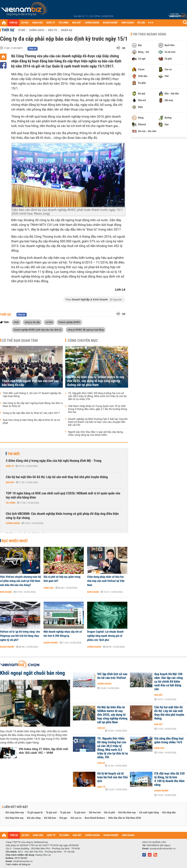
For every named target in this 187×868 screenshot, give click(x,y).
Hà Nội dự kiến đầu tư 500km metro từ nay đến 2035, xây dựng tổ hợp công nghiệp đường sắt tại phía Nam (96, 381)
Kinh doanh (6, 592)
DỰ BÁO (25, 23)
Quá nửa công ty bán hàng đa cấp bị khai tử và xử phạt (31, 422)
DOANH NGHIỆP (110, 23)
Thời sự (8, 30)
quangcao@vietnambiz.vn (163, 849)
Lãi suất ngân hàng (149, 813)
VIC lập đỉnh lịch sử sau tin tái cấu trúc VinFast (112, 676)
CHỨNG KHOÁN (92, 23)
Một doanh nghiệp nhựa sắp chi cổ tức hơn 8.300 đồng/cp (63, 634)
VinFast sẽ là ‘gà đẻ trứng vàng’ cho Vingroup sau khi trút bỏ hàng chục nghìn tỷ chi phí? (20, 636)
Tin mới (13, 454)
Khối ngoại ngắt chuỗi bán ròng (32, 673)
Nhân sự (67, 30)
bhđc (16, 322)
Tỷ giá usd (51, 813)
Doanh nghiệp (7, 647)
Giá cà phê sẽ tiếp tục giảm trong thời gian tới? (62, 579)
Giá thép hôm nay (14, 818)
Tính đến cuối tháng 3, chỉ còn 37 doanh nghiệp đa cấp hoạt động (32, 395)
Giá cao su (76, 818)
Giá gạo (63, 818)
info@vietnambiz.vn (23, 861)
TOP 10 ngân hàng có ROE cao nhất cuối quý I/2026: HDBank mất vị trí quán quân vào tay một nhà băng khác (63, 495)
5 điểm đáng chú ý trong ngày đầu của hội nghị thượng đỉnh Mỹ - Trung (54, 461)
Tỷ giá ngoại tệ (35, 813)
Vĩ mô (22, 30)
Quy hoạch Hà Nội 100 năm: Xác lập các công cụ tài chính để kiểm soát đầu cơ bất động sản (168, 682)
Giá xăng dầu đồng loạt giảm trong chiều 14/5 (169, 740)
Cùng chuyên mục (83, 340)
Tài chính (11, 503)
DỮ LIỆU (141, 23)
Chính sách (37, 30)
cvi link (49, 322)
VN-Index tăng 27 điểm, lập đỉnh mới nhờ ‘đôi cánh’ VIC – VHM (43, 751)
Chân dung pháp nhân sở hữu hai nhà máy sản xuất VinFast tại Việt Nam (106, 581)
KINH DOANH (128, 23)
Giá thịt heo (50, 818)
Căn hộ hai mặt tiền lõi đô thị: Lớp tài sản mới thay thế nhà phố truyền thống (57, 477)
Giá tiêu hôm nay (127, 813)
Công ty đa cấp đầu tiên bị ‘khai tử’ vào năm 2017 (31, 413)
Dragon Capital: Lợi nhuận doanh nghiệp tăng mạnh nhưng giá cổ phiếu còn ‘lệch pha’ (105, 636)
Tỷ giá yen (65, 813)
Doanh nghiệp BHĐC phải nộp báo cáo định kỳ (38, 330)
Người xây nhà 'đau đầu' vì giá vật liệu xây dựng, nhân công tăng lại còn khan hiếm (96, 434)
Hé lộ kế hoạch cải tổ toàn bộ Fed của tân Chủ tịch (112, 777)
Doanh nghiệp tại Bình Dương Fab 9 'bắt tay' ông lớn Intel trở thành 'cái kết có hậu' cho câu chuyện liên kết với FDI (98, 422)
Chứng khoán (13, 523)
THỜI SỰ (13, 23)
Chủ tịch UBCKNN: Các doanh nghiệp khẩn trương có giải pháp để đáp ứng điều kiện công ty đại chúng (62, 516)
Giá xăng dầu (169, 813)
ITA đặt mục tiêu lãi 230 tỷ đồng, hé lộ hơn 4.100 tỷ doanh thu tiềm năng (169, 779)
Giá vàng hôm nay (15, 813)
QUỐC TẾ (51, 23)
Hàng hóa (49, 588)
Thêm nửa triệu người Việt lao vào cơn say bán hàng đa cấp (30, 383)
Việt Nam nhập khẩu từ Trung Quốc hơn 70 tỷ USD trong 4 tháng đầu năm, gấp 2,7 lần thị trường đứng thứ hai (98, 409)
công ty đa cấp (32, 322)
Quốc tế (10, 466)
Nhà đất (10, 482)
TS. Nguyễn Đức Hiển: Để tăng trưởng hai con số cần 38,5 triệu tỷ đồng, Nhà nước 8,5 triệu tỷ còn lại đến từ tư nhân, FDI (97, 396)
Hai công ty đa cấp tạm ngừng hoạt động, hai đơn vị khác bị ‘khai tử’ (33, 405)
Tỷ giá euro (80, 813)
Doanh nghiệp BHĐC (69, 322)
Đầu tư (53, 30)
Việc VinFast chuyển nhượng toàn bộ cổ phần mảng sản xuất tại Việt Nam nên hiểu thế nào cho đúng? (20, 581)
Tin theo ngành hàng (149, 34)
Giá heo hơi (95, 813)
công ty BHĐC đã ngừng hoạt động (86, 330)
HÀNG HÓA (38, 23)
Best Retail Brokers (95, 818)
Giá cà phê (109, 813)
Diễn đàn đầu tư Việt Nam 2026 (125, 818)
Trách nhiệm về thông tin (18, 864)
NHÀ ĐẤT (76, 23)
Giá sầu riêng (34, 818)
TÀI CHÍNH (63, 23)
